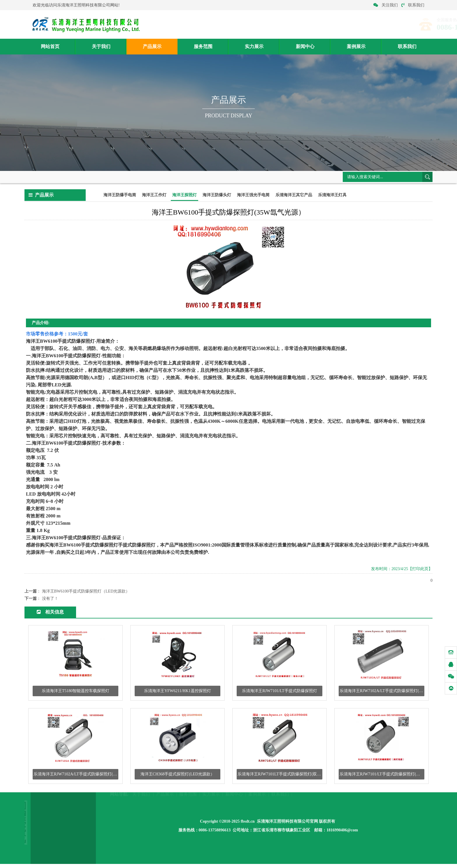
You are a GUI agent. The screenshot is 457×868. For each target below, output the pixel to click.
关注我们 (386, 5)
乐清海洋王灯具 (332, 196)
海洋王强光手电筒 (253, 196)
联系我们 (413, 5)
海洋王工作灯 (154, 196)
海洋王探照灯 (120, 177)
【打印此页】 (420, 569)
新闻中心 (305, 47)
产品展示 (152, 47)
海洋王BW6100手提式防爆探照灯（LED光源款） (86, 592)
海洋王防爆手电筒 (120, 196)
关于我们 (101, 47)
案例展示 (356, 47)
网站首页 (50, 47)
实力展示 (254, 47)
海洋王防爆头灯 (217, 196)
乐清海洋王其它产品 (294, 196)
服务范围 (203, 47)
